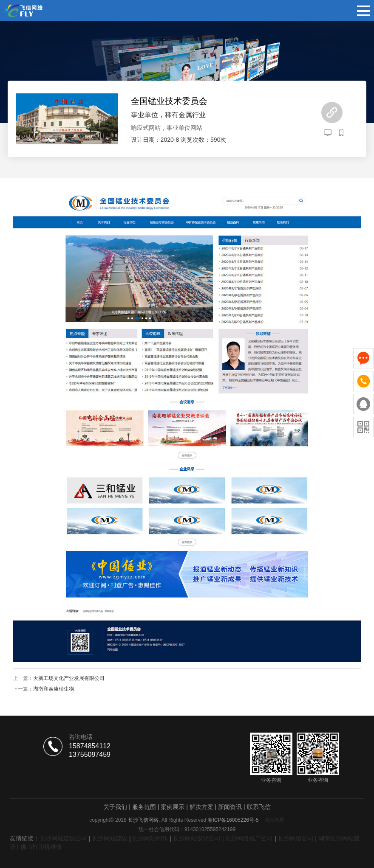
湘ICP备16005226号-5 (233, 820)
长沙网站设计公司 (197, 838)
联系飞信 (259, 807)
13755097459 (90, 754)
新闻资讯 (230, 807)
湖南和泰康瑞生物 (54, 689)
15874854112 (90, 746)
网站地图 (275, 820)
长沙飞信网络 (143, 820)
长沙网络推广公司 (249, 838)
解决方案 (201, 807)
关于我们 (115, 807)
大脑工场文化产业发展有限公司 (69, 678)
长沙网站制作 (150, 838)
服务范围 (144, 807)
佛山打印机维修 (41, 847)
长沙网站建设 (110, 838)
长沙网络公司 (296, 838)
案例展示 (173, 807)
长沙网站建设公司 (63, 838)
